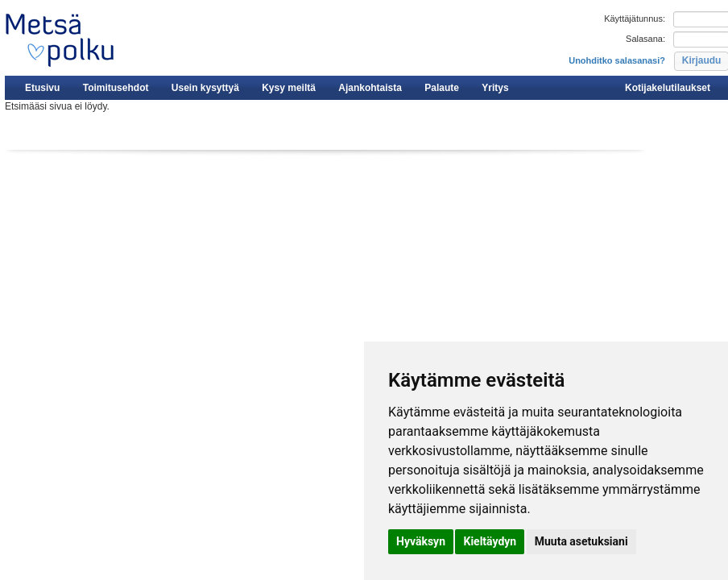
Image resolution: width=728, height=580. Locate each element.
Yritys (495, 88)
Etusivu (42, 88)
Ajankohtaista (370, 88)
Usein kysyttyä (205, 88)
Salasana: (645, 39)
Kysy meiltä (289, 88)
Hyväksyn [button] (421, 541)
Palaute (442, 88)
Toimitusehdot (116, 88)
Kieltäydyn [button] (490, 541)
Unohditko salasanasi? (617, 60)
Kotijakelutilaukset (668, 88)
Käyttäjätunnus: (635, 19)
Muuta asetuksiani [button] (581, 541)
